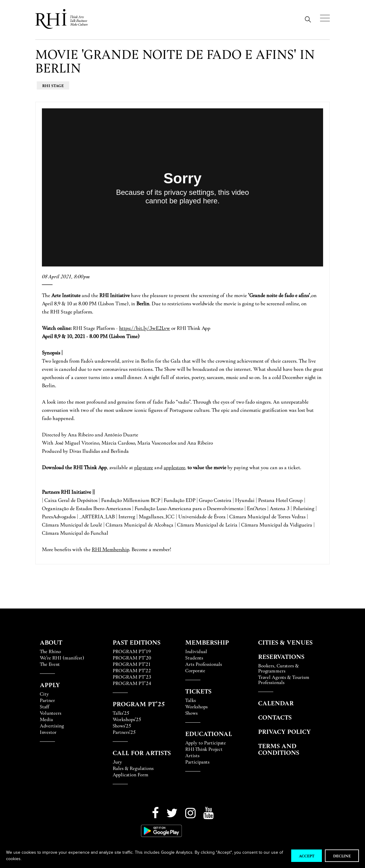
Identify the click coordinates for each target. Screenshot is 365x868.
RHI (97, 549)
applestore (174, 467)
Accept (307, 856)
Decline (342, 856)
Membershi (114, 549)
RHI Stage (53, 85)
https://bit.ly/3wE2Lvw (145, 328)
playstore (144, 467)
